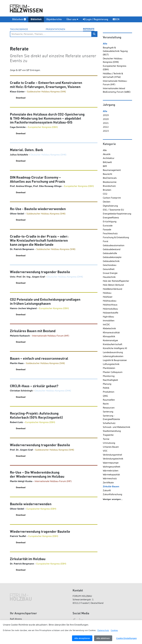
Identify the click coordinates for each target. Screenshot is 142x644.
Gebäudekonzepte (112, 257)
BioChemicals (110, 178)
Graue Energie (110, 273)
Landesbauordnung (113, 352)
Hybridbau (108, 317)
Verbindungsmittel (112, 455)
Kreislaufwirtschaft (113, 344)
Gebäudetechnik (111, 261)
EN (116, 19)
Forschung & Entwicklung (116, 237)
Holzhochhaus (110, 305)
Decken (107, 202)
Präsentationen (55, 29)
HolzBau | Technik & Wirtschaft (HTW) (113, 75)
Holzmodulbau (110, 309)
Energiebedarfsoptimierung (117, 214)
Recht (106, 404)
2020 (106, 119)
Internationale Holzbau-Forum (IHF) (115, 83)
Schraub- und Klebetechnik (117, 427)
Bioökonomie (110, 182)
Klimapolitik (109, 336)
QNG (105, 396)
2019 (106, 115)
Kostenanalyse (110, 340)
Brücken (107, 190)
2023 (106, 131)
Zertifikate (108, 483)
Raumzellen (109, 400)
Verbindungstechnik (113, 459)
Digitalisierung (110, 206)
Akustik (107, 154)
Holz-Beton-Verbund (113, 285)
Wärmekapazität (111, 475)
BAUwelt (107, 162)
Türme (106, 439)
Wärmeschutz (110, 478)
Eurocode (108, 226)
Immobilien (109, 321)
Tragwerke (108, 435)
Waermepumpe (111, 463)
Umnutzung (109, 443)
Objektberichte (54, 19)
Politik (106, 388)
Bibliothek (19, 19)
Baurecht (108, 174)
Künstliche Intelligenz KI (115, 348)
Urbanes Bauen (111, 447)
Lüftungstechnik (111, 364)
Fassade (107, 230)
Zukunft (107, 490)
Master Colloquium (113, 372)
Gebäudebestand (112, 249)
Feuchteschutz (110, 233)
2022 (106, 127)
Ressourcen (109, 408)
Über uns (72, 19)
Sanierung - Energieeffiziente (111, 417)
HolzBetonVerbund (112, 289)
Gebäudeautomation (114, 245)
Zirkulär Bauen (111, 486)
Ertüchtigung (110, 221)
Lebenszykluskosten (113, 356)
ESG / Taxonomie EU (113, 210)
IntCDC (106, 324)
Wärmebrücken (111, 471)
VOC (105, 451)
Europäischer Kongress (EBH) (115, 68)
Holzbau (107, 293)
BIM (105, 166)
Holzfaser (108, 297)
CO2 (105, 194)
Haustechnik (109, 277)
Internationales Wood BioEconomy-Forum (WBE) (117, 90)
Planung (107, 384)
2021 (106, 123)
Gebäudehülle (110, 253)
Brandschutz (109, 186)
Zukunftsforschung (112, 494)
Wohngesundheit (112, 467)
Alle (105, 44)
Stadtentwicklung (112, 431)
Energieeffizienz (111, 218)
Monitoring (109, 376)
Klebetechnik (109, 328)
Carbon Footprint (112, 198)
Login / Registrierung (95, 19)
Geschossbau (110, 265)
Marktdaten (109, 368)
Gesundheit (109, 269)
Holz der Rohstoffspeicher (116, 281)
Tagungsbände (19, 29)
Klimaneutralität (111, 332)
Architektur (109, 158)
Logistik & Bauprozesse (115, 360)
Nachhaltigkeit (110, 380)
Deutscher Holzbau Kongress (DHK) (113, 60)
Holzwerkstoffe (111, 313)
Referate (89, 29)
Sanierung (108, 412)
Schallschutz (109, 423)
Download (21, 98)
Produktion (109, 392)
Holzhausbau (110, 301)
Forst (106, 241)
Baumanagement (112, 170)
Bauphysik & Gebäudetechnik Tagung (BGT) (115, 51)
